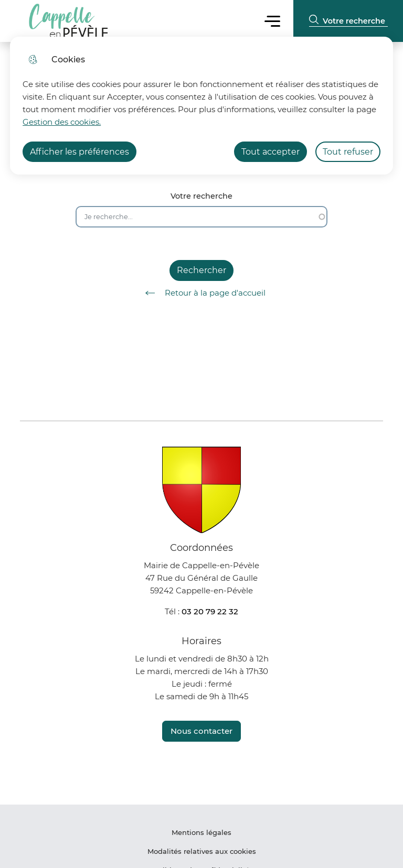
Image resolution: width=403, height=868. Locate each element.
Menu (272, 21)
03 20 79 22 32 (210, 611)
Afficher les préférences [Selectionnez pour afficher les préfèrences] (79, 152)
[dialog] (201, 106)
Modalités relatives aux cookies (202, 851)
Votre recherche (201, 196)
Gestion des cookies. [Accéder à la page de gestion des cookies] (62, 122)
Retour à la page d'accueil (202, 293)
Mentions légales (201, 832)
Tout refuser (348, 152)
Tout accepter (271, 152)
